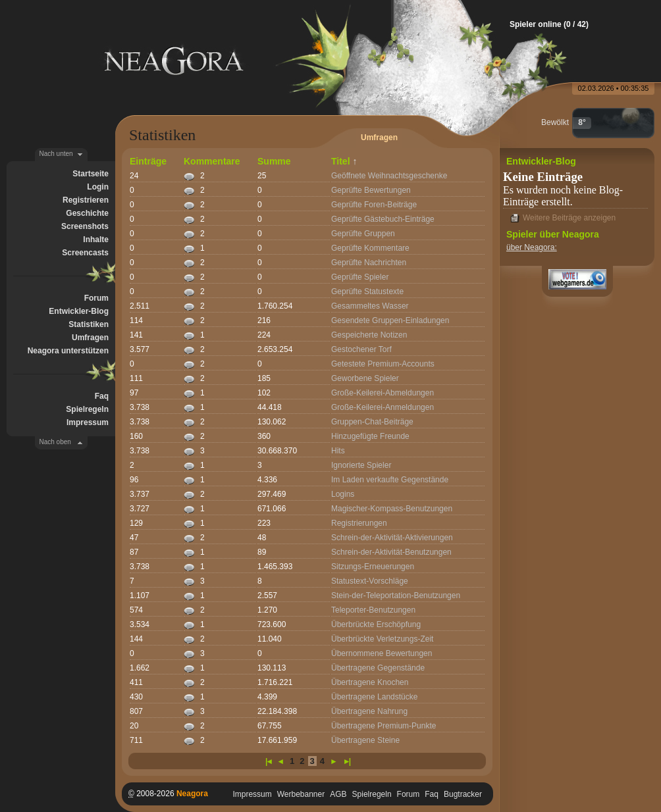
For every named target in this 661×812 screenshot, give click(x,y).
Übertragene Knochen (370, 682)
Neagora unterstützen (68, 351)
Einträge (148, 161)
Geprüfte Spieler (360, 277)
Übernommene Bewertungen (382, 653)
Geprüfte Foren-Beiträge (374, 205)
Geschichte (87, 213)
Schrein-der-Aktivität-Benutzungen (391, 552)
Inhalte (96, 240)
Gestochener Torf (361, 349)
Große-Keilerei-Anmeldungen (383, 407)
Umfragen (90, 338)
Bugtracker (463, 794)
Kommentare (212, 161)
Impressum (88, 422)
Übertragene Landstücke (374, 697)
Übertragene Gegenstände (378, 668)
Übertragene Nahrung (369, 711)
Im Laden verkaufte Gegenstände (390, 480)
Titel (341, 161)
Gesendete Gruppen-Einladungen (390, 320)
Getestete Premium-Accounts (383, 364)
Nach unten (56, 154)
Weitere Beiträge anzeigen (569, 218)
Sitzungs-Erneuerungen (373, 567)
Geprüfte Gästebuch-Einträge (383, 219)
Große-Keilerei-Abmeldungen (383, 393)
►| (346, 761)
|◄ (268, 761)
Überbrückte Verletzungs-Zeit (382, 639)
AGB (338, 794)
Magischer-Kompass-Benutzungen (392, 509)
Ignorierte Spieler (361, 465)
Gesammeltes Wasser (370, 306)
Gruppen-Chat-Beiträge (372, 422)
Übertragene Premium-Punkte (383, 726)
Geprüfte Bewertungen (371, 190)
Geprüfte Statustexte (367, 292)
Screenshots (85, 226)
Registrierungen (359, 523)
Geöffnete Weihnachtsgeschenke (389, 176)
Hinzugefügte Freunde (370, 436)
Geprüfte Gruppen (363, 234)
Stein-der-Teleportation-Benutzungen (396, 596)
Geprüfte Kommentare (370, 248)
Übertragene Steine (365, 740)
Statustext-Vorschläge (370, 581)
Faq (102, 396)
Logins (343, 494)
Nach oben (55, 442)
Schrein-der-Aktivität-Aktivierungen (392, 538)
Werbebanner (301, 794)
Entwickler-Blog (79, 311)
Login (98, 187)
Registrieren (86, 200)
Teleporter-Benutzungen (373, 610)
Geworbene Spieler (365, 378)
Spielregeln (87, 409)
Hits (338, 451)
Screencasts (85, 253)
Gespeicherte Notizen (369, 335)
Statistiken (89, 324)
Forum (96, 298)
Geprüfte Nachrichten (369, 263)
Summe (274, 161)
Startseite (91, 174)
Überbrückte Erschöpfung (376, 624)
